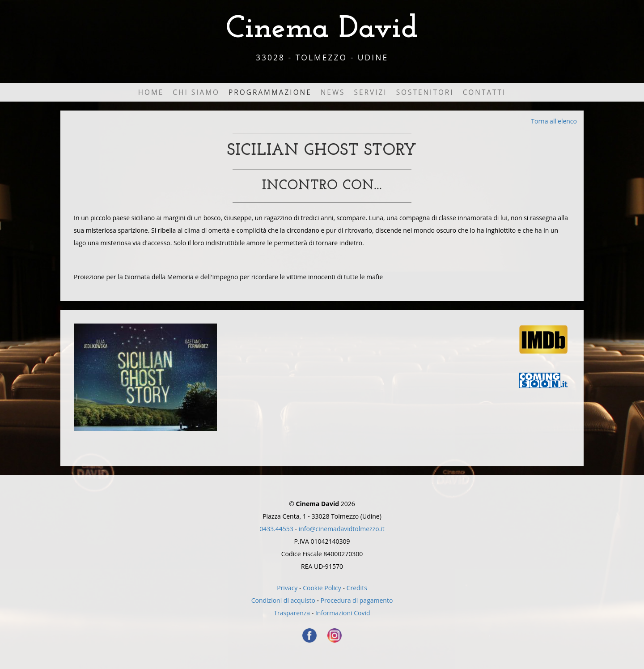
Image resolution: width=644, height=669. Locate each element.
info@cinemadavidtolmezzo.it (342, 529)
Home (151, 92)
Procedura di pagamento (357, 600)
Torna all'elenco (554, 121)
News (333, 92)
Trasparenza (292, 613)
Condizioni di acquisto (283, 600)
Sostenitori (425, 92)
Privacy (287, 588)
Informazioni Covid (343, 613)
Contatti (485, 92)
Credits (357, 588)
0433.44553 (276, 529)
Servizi (371, 92)
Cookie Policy (322, 588)
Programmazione (270, 92)
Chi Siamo (196, 92)
